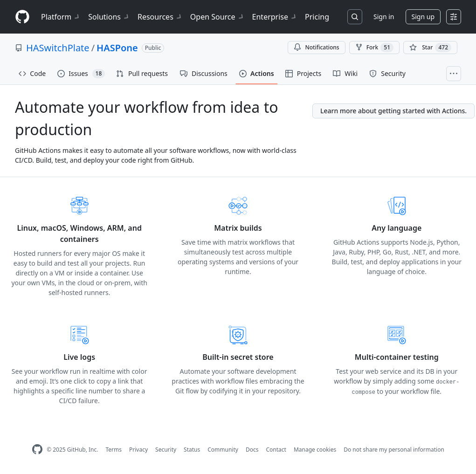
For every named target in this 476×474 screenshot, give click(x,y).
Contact (276, 450)
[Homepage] (22, 17)
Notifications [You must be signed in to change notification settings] (316, 47)
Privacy (138, 450)
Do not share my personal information (394, 450)
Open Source (217, 17)
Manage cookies (315, 450)
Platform (61, 17)
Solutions (109, 17)
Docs (252, 450)
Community (223, 450)
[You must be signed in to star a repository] (430, 48)
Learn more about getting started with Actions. (393, 111)
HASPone (117, 48)
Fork (374, 48)
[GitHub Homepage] (37, 450)
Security (166, 450)
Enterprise (275, 17)
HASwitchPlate (58, 48)
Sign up (423, 17)
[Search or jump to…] (355, 17)
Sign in (384, 17)
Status (192, 450)
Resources (160, 17)
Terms (114, 450)
